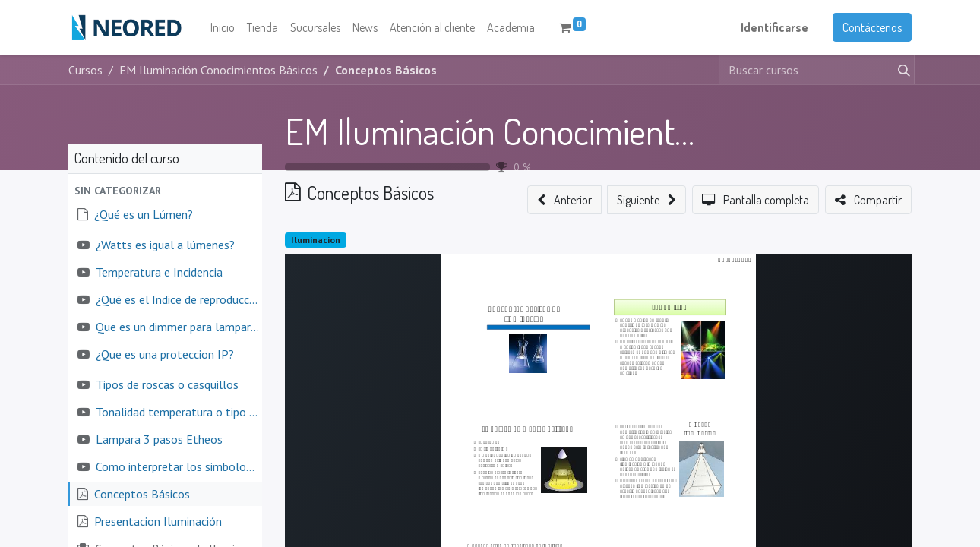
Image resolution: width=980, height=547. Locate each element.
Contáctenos (872, 27)
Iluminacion (316, 240)
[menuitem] (223, 27)
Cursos (85, 70)
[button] (165, 191)
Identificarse (775, 27)
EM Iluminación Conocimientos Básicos (550, 131)
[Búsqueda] (901, 70)
